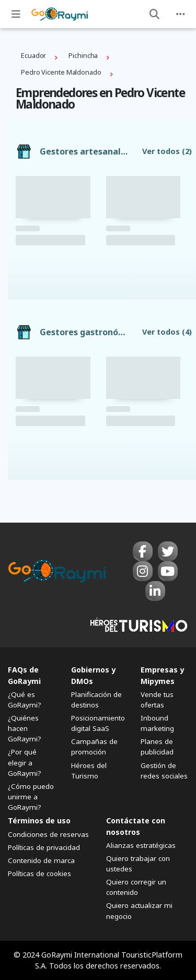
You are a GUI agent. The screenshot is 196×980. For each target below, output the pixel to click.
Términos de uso (39, 820)
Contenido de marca (41, 860)
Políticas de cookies (39, 873)
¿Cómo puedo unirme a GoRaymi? (31, 797)
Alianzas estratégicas (141, 845)
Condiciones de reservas (48, 834)
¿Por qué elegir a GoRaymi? (25, 762)
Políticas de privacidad (44, 847)
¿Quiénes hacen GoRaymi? (25, 728)
